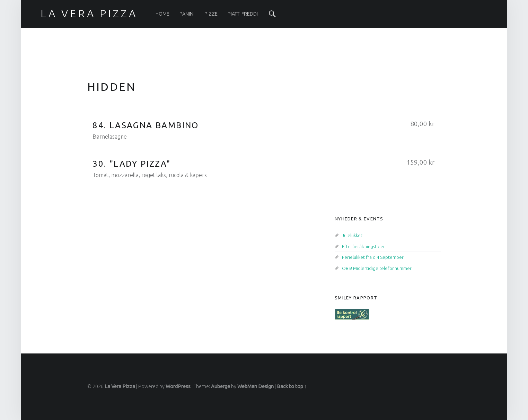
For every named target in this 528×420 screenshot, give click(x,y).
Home (162, 14)
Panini (187, 14)
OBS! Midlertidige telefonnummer (377, 268)
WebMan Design (256, 386)
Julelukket (352, 235)
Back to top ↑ (292, 386)
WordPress (178, 386)
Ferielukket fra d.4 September (373, 257)
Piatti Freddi (243, 14)
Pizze (211, 14)
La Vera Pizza (120, 386)
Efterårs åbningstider (363, 246)
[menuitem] (162, 14)
